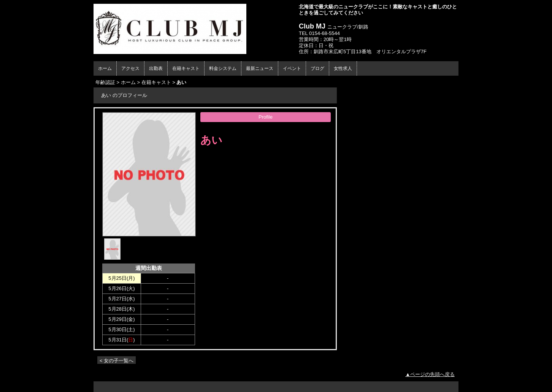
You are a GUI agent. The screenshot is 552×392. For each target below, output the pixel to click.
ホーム (105, 68)
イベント (292, 68)
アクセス (130, 68)
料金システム (223, 68)
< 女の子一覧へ (117, 361)
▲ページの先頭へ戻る (430, 374)
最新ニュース (260, 68)
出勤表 (156, 68)
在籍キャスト (186, 68)
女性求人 (343, 68)
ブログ (317, 68)
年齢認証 (105, 82)
